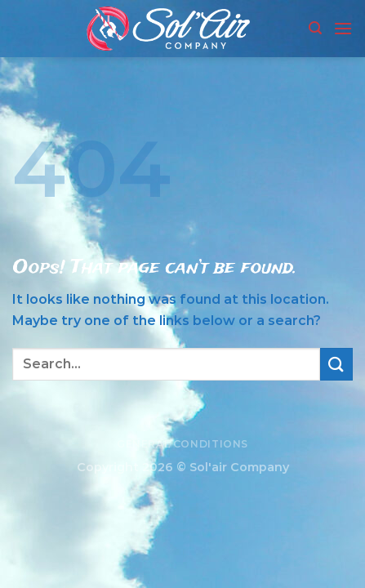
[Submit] (336, 364)
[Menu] (343, 28)
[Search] (315, 28)
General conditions (182, 444)
